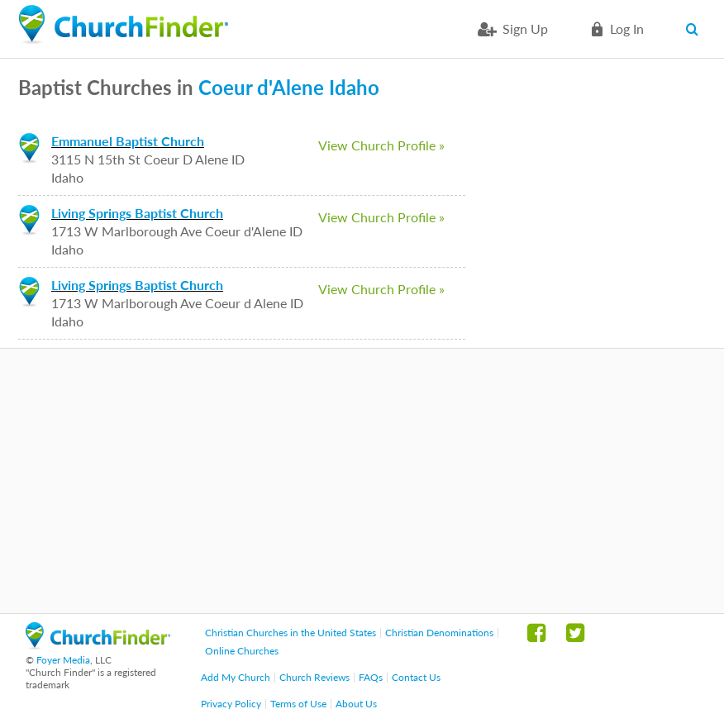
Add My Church (236, 677)
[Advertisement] (362, 481)
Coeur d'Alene (261, 87)
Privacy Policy (231, 704)
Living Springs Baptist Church (137, 213)
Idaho (354, 87)
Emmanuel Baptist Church (128, 141)
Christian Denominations (439, 633)
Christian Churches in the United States (291, 633)
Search (695, 29)
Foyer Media (63, 660)
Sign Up (525, 29)
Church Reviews (314, 677)
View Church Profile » (381, 145)
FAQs (371, 677)
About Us (356, 704)
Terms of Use (298, 704)
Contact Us (416, 677)
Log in (627, 29)
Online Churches (242, 651)
